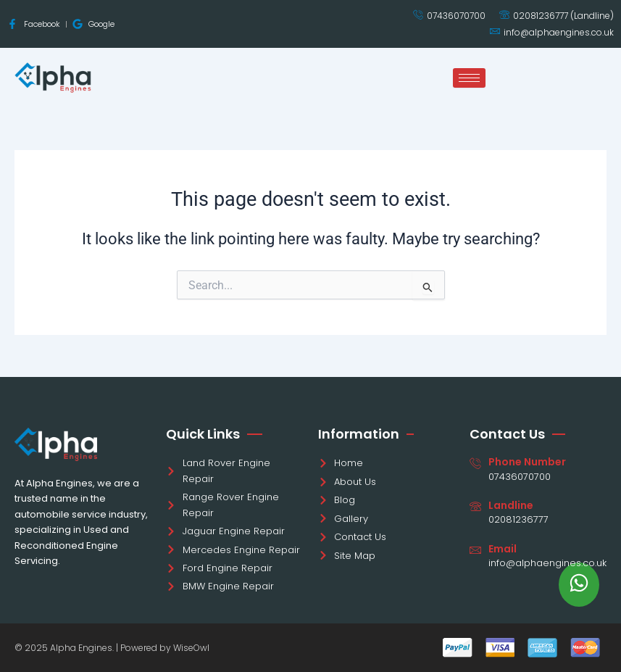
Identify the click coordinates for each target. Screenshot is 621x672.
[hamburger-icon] (469, 78)
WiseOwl (191, 648)
